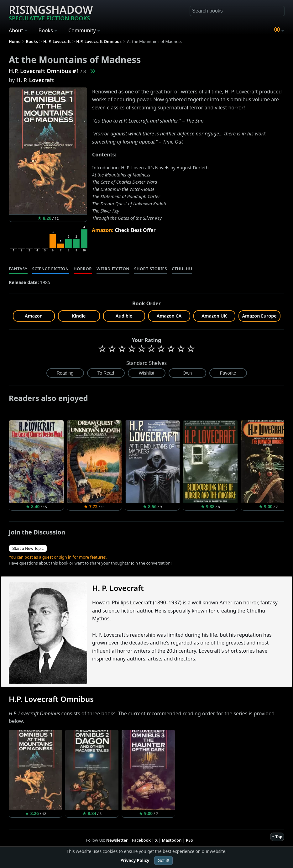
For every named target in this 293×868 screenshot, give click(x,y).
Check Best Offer (135, 230)
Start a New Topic (28, 548)
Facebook (141, 840)
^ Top (277, 837)
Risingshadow (51, 12)
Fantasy (18, 269)
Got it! (163, 860)
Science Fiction (51, 269)
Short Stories (151, 269)
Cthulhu (182, 269)
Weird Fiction (113, 269)
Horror (83, 269)
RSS (189, 840)
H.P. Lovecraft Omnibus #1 (44, 71)
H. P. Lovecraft (35, 80)
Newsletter (117, 840)
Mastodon (172, 840)
